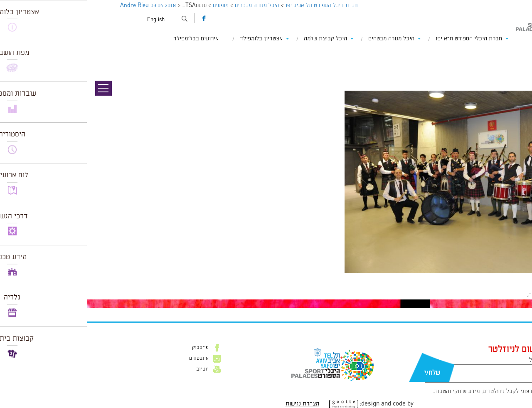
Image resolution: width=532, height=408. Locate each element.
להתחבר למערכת (505, 295)
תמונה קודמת (516, 54)
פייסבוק (113, 348)
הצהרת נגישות (216, 404)
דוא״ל (449, 360)
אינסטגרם (112, 359)
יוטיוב (116, 369)
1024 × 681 (483, 277)
